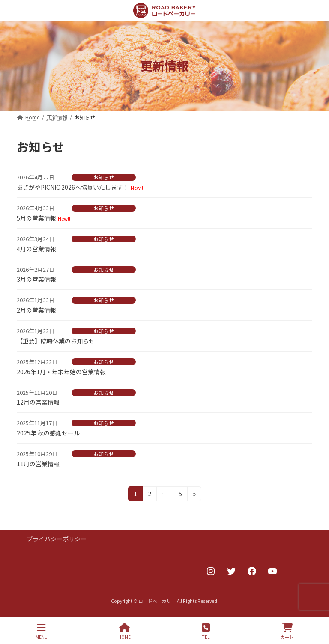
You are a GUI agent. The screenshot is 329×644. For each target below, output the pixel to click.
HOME (124, 631)
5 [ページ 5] (181, 495)
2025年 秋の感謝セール (48, 433)
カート (287, 631)
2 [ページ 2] (150, 495)
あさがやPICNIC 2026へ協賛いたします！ (73, 187)
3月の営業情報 (36, 279)
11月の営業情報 (38, 464)
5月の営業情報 (36, 218)
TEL (206, 631)
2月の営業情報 (36, 310)
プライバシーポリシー (57, 538)
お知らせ (104, 177)
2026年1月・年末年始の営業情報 (61, 372)
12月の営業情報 (38, 402)
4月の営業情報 (36, 249)
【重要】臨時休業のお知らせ (56, 341)
